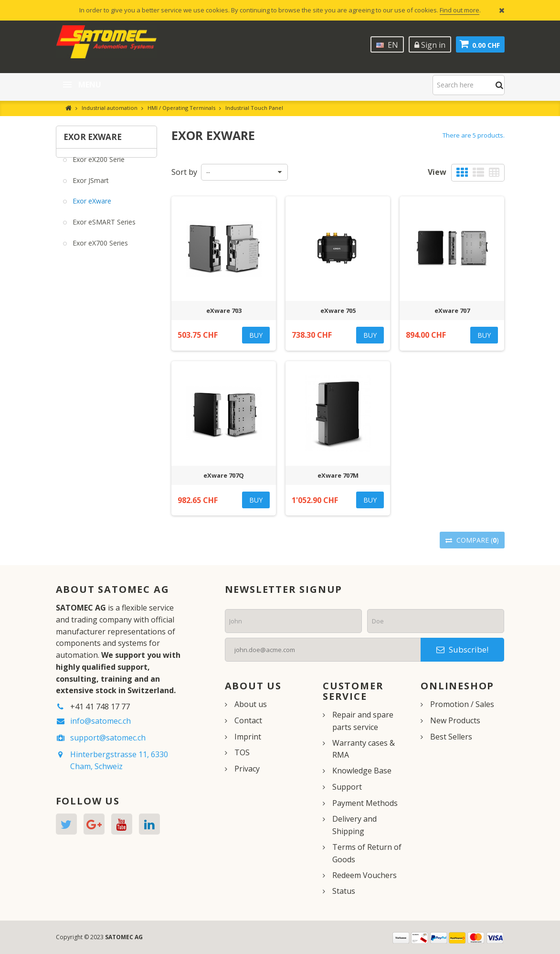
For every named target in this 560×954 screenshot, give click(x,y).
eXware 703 (224, 311)
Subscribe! (462, 649)
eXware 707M (338, 475)
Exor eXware (91, 208)
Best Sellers (451, 737)
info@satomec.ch (100, 721)
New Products (455, 720)
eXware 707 (452, 311)
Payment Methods (365, 803)
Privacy (247, 769)
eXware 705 (338, 311)
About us (251, 704)
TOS (242, 752)
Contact (248, 720)
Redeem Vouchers (365, 875)
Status (344, 891)
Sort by (184, 172)
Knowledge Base (362, 771)
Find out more (460, 10)
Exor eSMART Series (103, 229)
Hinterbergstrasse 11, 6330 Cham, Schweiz (119, 760)
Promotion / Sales (462, 704)
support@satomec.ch (108, 738)
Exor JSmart (90, 187)
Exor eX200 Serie (98, 166)
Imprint (248, 737)
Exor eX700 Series (99, 250)
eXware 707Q (224, 475)
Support (347, 787)
